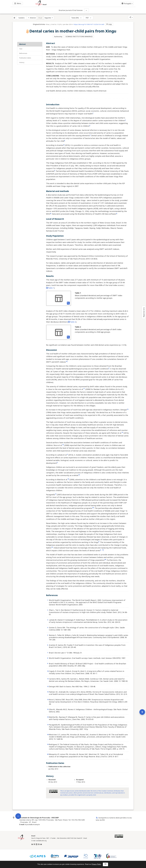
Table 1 (50, 288)
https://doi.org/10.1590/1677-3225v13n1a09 (89, 24)
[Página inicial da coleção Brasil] (21, 840)
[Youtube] (41, 844)
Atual (40, 18)
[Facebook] (39, 844)
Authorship (58, 36)
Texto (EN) (75, 18)
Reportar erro (144, 312)
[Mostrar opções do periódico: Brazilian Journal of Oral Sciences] (86, 10)
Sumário (22, 18)
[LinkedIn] (37, 844)
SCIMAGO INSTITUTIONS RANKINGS (79, 36)
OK (105, 864)
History (22, 62)
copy (109, 24)
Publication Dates (25, 57)
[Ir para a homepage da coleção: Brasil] (63, 3)
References (23, 53)
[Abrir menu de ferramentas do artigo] (18, 796)
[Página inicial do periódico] (14, 18)
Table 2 (72, 321)
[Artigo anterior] (32, 18)
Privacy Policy (96, 864)
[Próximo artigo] (49, 18)
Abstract (22, 44)
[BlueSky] (32, 844)
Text (21, 48)
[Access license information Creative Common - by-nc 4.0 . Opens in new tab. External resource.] (53, 791)
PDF (87, 18)
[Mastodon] (34, 844)
